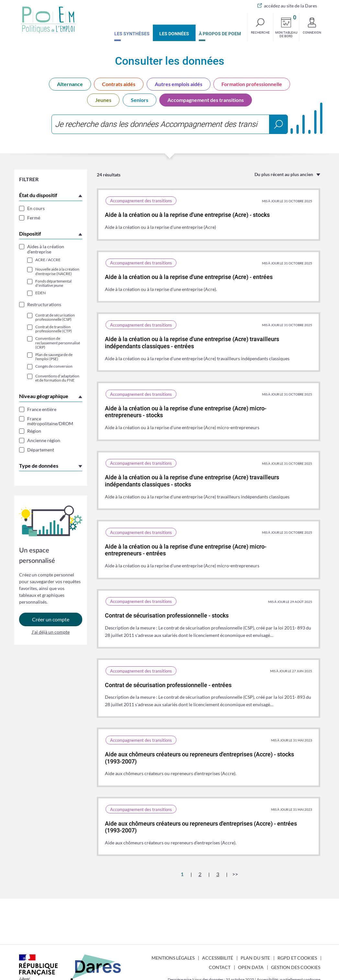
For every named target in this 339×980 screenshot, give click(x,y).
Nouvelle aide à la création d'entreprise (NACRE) (57, 271)
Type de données (39, 466)
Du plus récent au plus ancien (284, 174)
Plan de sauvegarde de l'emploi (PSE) (54, 357)
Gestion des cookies (296, 967)
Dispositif (30, 234)
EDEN (40, 293)
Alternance (70, 84)
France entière (42, 409)
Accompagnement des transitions (206, 100)
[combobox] (170, 124)
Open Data (251, 967)
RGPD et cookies (297, 958)
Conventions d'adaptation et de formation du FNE (57, 378)
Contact (220, 967)
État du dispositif (38, 195)
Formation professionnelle (252, 84)
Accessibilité (218, 958)
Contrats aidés (119, 84)
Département (41, 450)
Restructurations (44, 304)
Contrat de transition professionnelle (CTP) (54, 329)
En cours (36, 208)
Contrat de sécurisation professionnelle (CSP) (55, 317)
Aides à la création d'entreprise (46, 249)
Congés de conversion (54, 366)
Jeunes (103, 100)
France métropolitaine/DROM (50, 421)
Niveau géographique (44, 396)
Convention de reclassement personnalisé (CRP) (58, 343)
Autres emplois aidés (179, 84)
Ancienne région (44, 440)
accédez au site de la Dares (290, 6)
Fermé (34, 218)
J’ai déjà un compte (51, 634)
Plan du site (255, 958)
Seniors (140, 100)
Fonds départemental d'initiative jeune (53, 283)
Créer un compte (51, 622)
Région (34, 431)
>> (235, 874)
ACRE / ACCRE (48, 260)
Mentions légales (173, 958)
